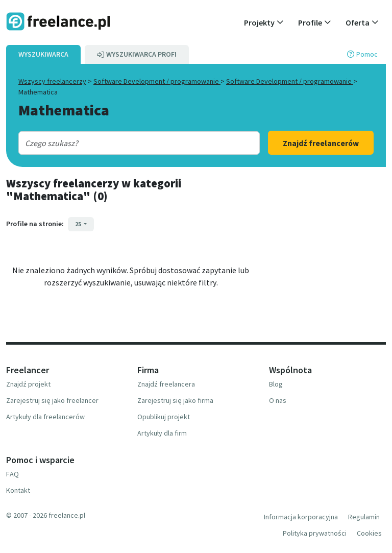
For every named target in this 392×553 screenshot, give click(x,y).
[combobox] (129, 143)
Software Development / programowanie (157, 81)
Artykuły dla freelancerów (45, 417)
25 (79, 224)
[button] (264, 22)
